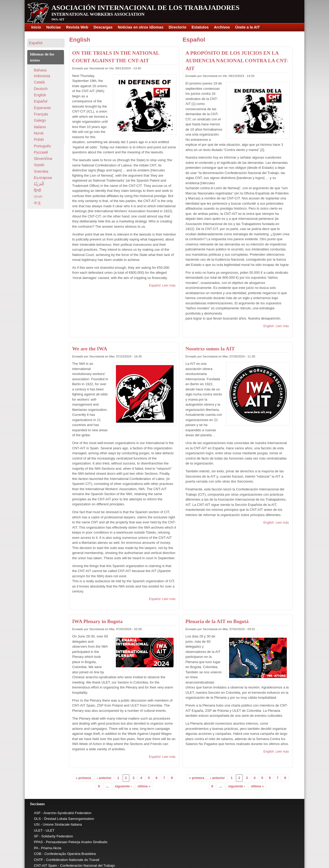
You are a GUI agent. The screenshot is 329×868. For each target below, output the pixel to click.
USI (37, 824)
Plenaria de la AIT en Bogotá (217, 621)
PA (36, 848)
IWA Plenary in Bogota (97, 621)
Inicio (36, 27)
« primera (83, 778)
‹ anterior (104, 778)
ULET (38, 830)
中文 (37, 203)
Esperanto (42, 108)
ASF (37, 813)
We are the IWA (90, 349)
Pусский (41, 152)
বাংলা (38, 197)
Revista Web (77, 27)
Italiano (40, 127)
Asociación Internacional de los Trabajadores (145, 8)
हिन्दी (37, 191)
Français (41, 114)
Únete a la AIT (247, 27)
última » (144, 786)
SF (36, 836)
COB (38, 854)
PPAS (38, 842)
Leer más (169, 285)
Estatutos (200, 27)
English (80, 40)
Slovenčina (43, 159)
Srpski (39, 165)
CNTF (38, 860)
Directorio (177, 27)
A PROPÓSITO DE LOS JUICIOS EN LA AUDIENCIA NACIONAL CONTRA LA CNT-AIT (237, 61)
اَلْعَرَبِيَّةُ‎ (39, 184)
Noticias (53, 27)
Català (39, 82)
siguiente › (123, 786)
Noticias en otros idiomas (141, 27)
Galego (40, 120)
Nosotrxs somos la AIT (210, 349)
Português (42, 146)
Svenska (41, 171)
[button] (46, 43)
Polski (39, 139)
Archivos (222, 27)
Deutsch (41, 89)
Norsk (39, 133)
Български (43, 178)
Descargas (103, 27)
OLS (37, 819)
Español (155, 285)
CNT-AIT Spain (45, 866)
